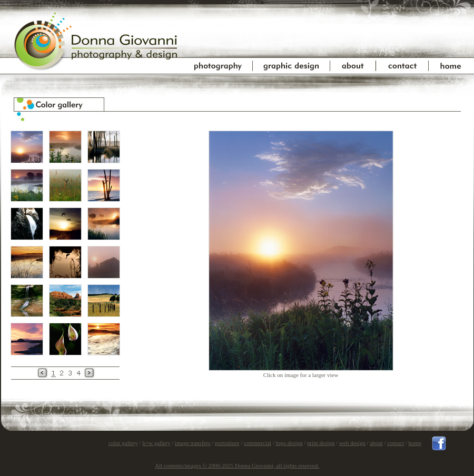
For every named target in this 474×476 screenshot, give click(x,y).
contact (396, 443)
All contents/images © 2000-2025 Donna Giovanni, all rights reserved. (237, 465)
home (415, 443)
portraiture (227, 443)
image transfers (193, 443)
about (376, 443)
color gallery (123, 443)
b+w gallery (156, 443)
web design (352, 443)
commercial (258, 443)
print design (321, 443)
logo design (289, 443)
